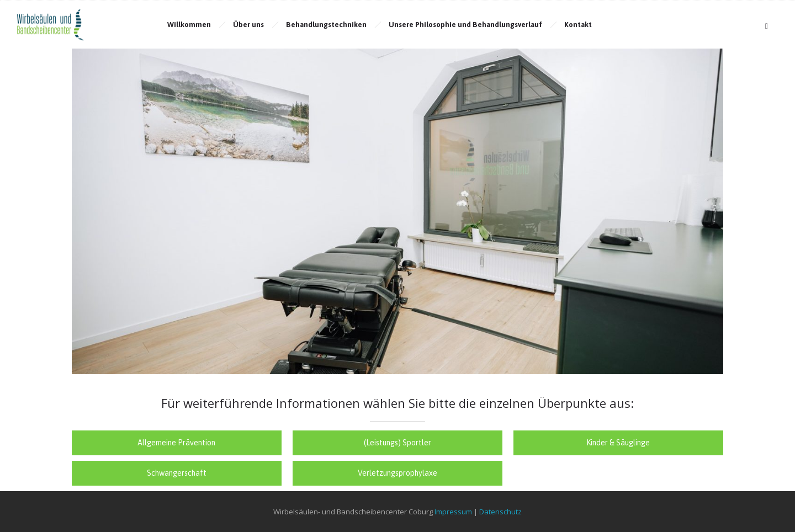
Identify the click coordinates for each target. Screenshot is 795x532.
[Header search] (767, 26)
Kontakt (578, 25)
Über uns (248, 25)
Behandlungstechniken (326, 25)
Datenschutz (500, 512)
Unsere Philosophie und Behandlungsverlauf (465, 25)
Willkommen (189, 25)
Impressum (453, 512)
